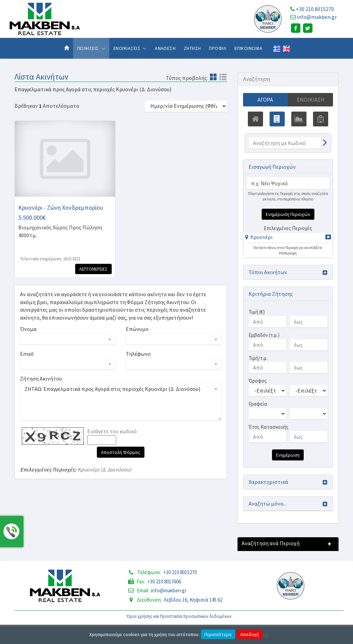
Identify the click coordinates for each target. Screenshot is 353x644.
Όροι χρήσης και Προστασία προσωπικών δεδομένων (179, 616)
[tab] (288, 238)
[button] (259, 237)
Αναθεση (165, 48)
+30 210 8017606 (164, 581)
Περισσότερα (218, 634)
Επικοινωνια (248, 48)
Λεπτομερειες (93, 269)
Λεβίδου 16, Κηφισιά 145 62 (193, 600)
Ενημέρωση (288, 455)
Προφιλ (218, 48)
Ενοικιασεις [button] (130, 48)
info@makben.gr (317, 17)
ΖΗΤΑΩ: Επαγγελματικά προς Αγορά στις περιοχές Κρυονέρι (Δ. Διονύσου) (121, 402)
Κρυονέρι (261, 237)
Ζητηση (192, 48)
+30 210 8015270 (315, 9)
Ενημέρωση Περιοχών (288, 214)
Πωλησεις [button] (91, 48)
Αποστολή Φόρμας (121, 452)
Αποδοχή (250, 634)
